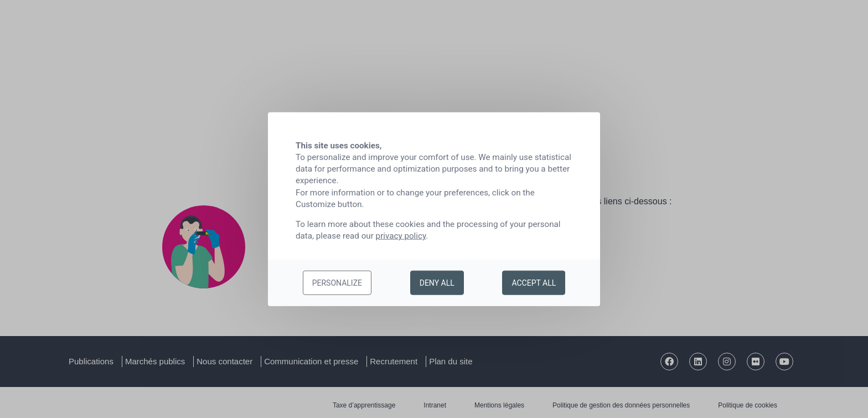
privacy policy (401, 236)
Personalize (337, 283)
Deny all (437, 283)
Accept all (534, 283)
